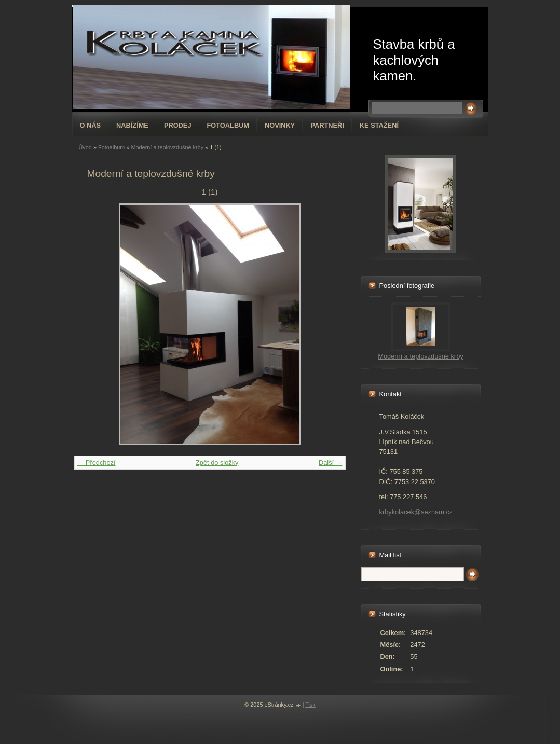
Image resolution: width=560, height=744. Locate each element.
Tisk (310, 705)
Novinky (280, 125)
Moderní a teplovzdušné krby (167, 147)
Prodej (178, 125)
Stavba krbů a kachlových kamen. (414, 60)
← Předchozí (97, 463)
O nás (91, 125)
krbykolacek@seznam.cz (416, 512)
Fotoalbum (228, 125)
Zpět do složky (217, 463)
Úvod (85, 147)
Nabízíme (132, 125)
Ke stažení (379, 125)
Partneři (327, 125)
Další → (331, 463)
